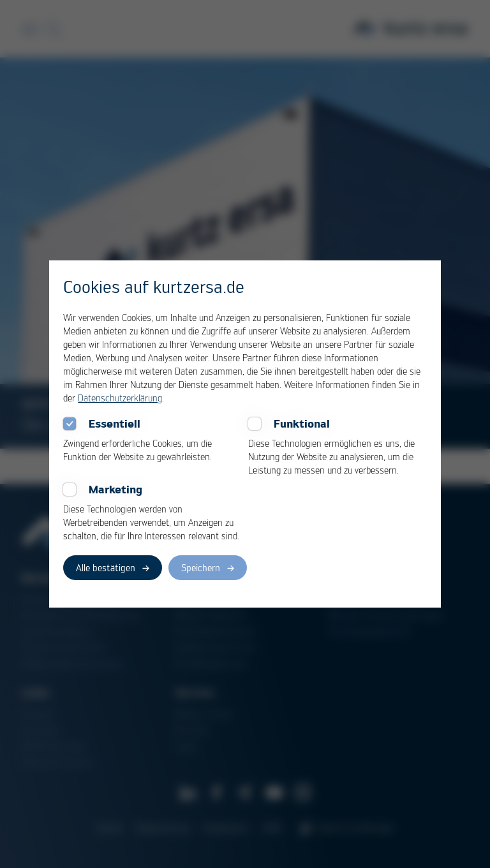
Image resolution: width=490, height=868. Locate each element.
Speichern (201, 567)
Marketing (115, 490)
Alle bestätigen (106, 567)
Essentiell (115, 424)
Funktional (302, 424)
